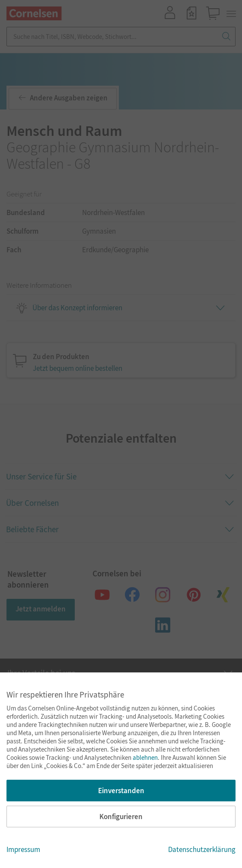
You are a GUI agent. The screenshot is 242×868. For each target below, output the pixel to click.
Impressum (23, 849)
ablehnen (145, 757)
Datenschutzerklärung (202, 849)
